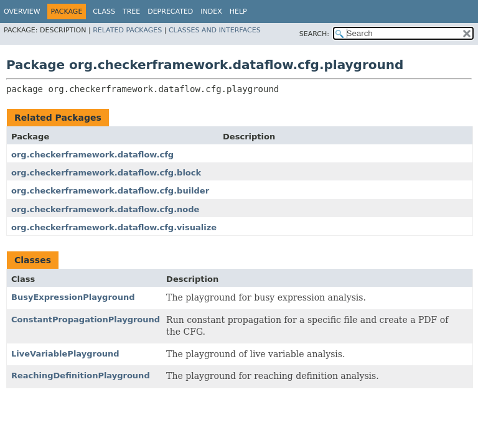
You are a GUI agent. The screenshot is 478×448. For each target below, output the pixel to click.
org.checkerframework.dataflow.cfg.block (106, 173)
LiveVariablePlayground (65, 354)
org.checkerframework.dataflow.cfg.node (105, 209)
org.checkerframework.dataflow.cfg (92, 155)
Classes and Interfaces (215, 30)
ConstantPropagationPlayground (86, 320)
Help (238, 12)
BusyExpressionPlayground (73, 297)
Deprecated (170, 12)
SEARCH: (314, 34)
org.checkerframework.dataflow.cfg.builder (110, 191)
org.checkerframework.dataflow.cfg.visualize (114, 227)
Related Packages (127, 30)
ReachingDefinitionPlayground (81, 376)
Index (211, 12)
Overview (22, 12)
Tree (131, 12)
